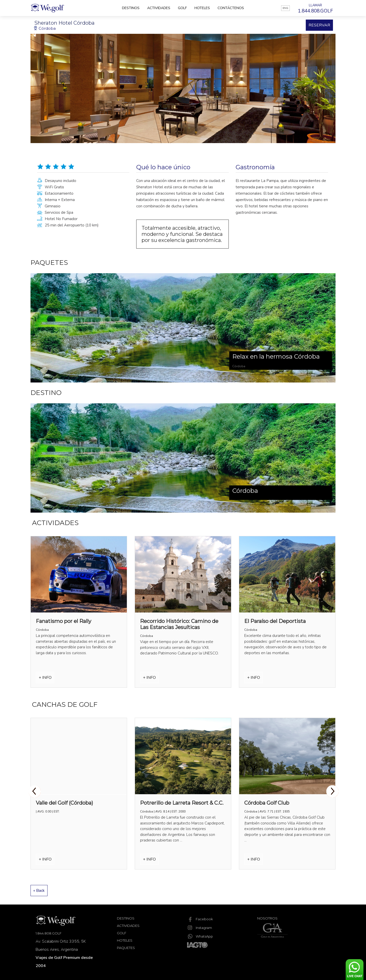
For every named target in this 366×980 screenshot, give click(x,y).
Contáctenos (231, 8)
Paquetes (126, 948)
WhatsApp (200, 936)
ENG (285, 8)
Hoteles (202, 8)
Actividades (159, 8)
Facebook (200, 919)
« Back (39, 891)
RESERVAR (319, 25)
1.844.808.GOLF (49, 933)
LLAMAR (315, 9)
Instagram (200, 928)
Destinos (131, 8)
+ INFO (45, 678)
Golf (182, 8)
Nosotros (267, 918)
